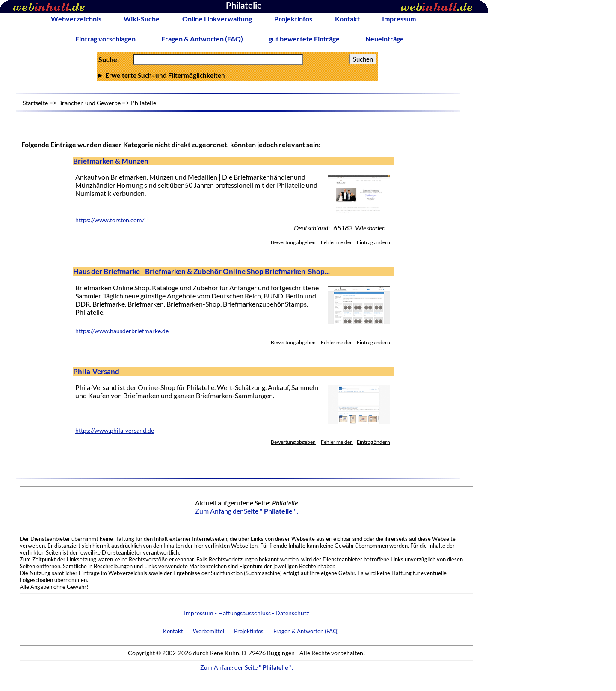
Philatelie (144, 103)
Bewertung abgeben (293, 242)
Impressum (399, 19)
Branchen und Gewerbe (89, 103)
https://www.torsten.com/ (110, 220)
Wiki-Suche (142, 19)
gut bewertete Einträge (304, 39)
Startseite (35, 103)
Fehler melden (337, 242)
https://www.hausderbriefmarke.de (122, 331)
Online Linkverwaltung (217, 19)
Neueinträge (385, 39)
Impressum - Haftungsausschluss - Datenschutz (246, 613)
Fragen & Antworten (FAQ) (202, 39)
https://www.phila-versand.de (115, 431)
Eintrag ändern (373, 242)
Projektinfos (293, 19)
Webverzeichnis (76, 19)
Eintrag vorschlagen (105, 39)
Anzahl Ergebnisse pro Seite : (237, 75)
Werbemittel (209, 631)
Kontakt (347, 19)
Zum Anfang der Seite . (247, 511)
